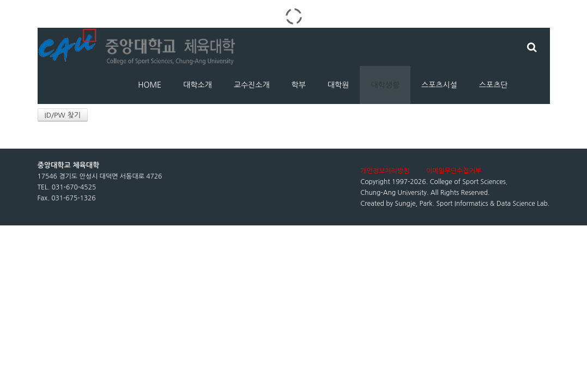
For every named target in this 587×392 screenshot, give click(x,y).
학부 (299, 85)
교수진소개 (252, 85)
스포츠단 (494, 85)
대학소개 (198, 85)
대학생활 (385, 85)
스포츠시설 (439, 85)
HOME (150, 85)
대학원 (338, 85)
